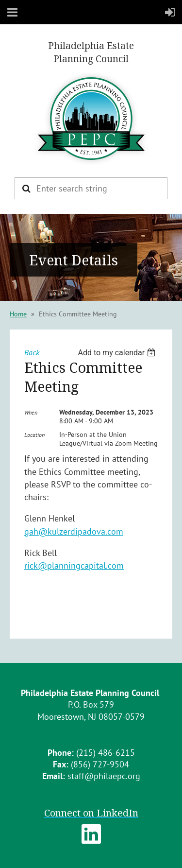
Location (34, 435)
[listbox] (118, 353)
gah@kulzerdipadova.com (74, 531)
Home (18, 314)
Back (32, 352)
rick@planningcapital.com (74, 565)
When (31, 412)
